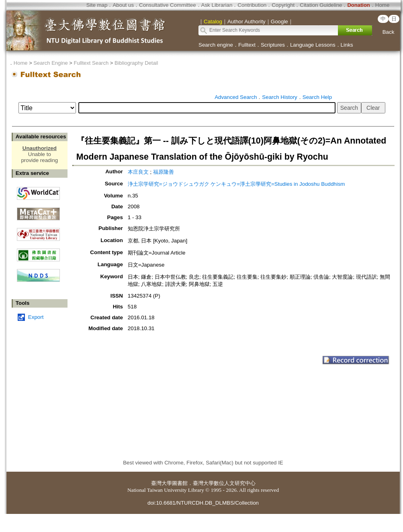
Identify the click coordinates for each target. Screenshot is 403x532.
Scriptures (273, 45)
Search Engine (50, 63)
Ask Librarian (217, 5)
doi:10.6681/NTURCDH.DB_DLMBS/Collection (203, 503)
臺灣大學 (162, 483)
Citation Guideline (321, 5)
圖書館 (180, 483)
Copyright (283, 5)
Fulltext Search (91, 63)
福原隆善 (164, 172)
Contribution (252, 5)
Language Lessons (313, 45)
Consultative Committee (167, 5)
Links (347, 45)
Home (383, 5)
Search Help (317, 97)
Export (36, 317)
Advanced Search (236, 97)
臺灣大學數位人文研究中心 (224, 483)
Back (389, 32)
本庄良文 (138, 172)
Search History (279, 97)
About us (123, 5)
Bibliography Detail (136, 63)
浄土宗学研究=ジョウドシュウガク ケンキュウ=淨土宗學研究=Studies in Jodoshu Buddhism (236, 184)
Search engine (216, 45)
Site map (97, 5)
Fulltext (247, 45)
